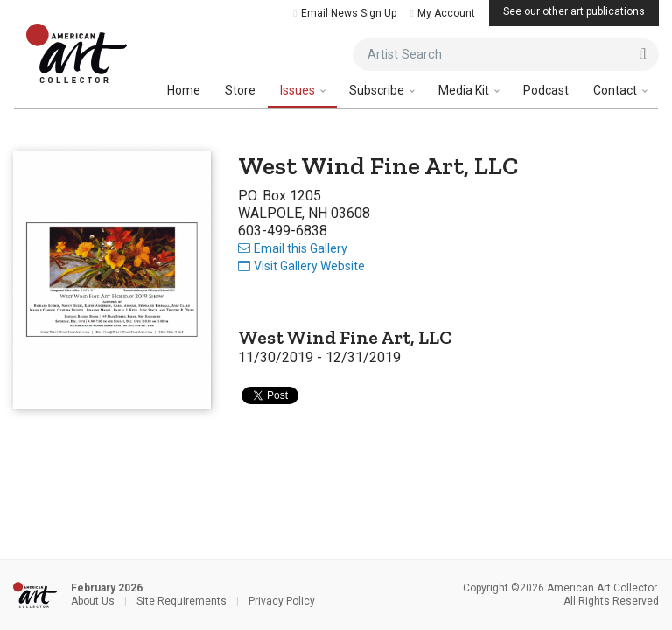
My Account (443, 13)
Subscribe (378, 90)
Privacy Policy (282, 601)
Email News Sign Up (344, 13)
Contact (616, 90)
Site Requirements (182, 601)
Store (240, 90)
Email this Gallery (293, 248)
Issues (299, 90)
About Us (93, 601)
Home (184, 90)
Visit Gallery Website (301, 266)
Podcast (546, 90)
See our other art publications (574, 11)
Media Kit (465, 90)
